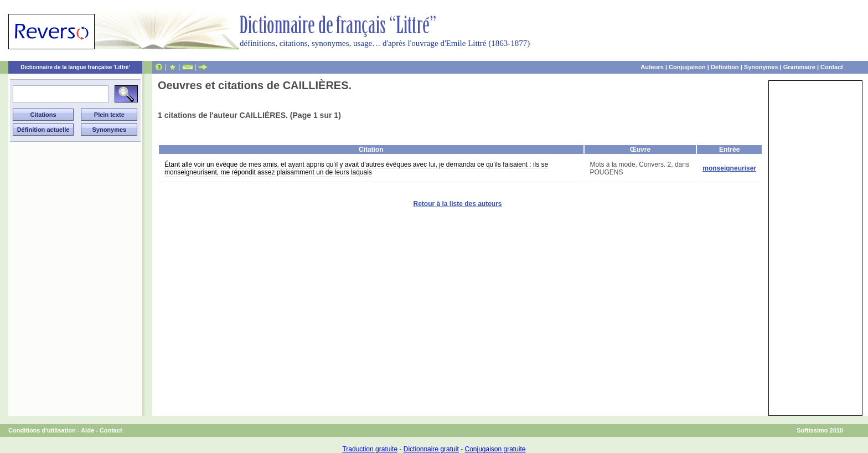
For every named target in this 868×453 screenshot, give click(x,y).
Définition (725, 67)
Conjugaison (687, 67)
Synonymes (761, 67)
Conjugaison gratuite (495, 449)
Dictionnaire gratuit (431, 449)
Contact (832, 67)
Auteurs (652, 67)
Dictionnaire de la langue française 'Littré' (75, 67)
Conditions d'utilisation (42, 430)
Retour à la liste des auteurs (457, 204)
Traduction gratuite (370, 449)
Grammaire (799, 67)
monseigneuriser (729, 168)
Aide (87, 430)
